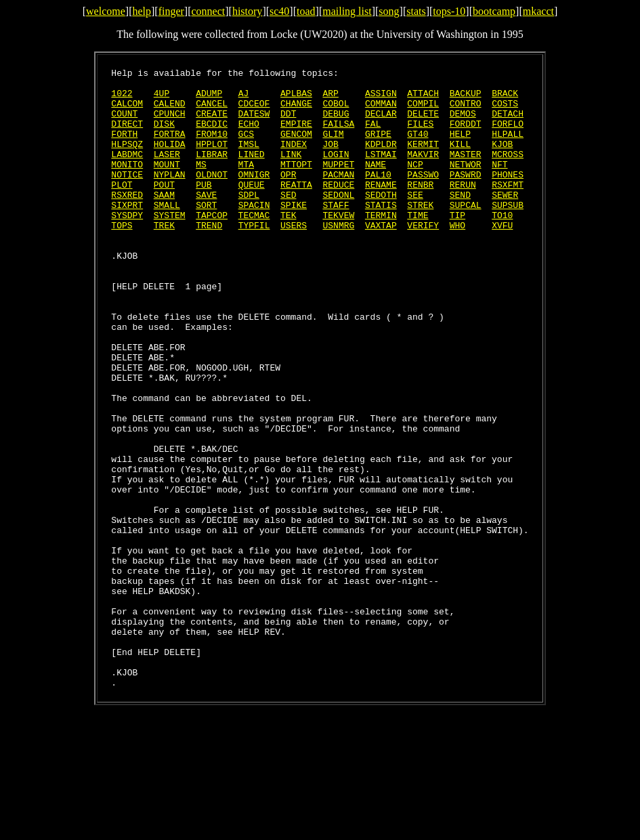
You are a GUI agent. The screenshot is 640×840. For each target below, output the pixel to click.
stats (416, 11)
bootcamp (494, 11)
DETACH (508, 123)
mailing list (347, 11)
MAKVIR (423, 172)
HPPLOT (212, 160)
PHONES (508, 196)
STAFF (336, 233)
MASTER (466, 172)
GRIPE (378, 148)
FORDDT (466, 135)
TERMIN (381, 245)
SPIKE (294, 233)
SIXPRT (127, 233)
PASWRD (466, 196)
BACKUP (466, 99)
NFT (499, 184)
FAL (373, 135)
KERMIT (423, 160)
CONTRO (466, 111)
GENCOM (296, 148)
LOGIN (336, 172)
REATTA (296, 209)
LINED (252, 172)
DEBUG (336, 123)
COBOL (336, 111)
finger (171, 11)
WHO (457, 257)
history (247, 11)
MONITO (127, 184)
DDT (288, 123)
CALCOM (127, 111)
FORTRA (170, 148)
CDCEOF (254, 111)
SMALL (167, 233)
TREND (209, 257)
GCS (246, 148)
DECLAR (381, 123)
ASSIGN (381, 99)
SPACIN (254, 233)
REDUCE (338, 209)
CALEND (170, 111)
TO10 (502, 245)
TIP (457, 245)
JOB (330, 160)
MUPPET (339, 184)
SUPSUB (508, 233)
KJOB (502, 160)
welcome (106, 11)
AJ (244, 99)
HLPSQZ (127, 160)
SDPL (249, 221)
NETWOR (466, 184)
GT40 (418, 148)
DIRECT (127, 135)
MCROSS (508, 172)
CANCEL (212, 111)
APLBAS (296, 99)
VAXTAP (381, 257)
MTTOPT (296, 184)
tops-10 (449, 11)
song (389, 11)
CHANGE (296, 111)
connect (209, 11)
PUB (204, 209)
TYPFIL (254, 257)
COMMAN (381, 111)
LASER (167, 172)
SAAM (164, 221)
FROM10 (212, 148)
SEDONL (338, 221)
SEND (460, 221)
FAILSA (338, 135)
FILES (420, 135)
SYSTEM (170, 245)
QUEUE (252, 209)
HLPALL (508, 148)
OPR (288, 196)
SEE (415, 221)
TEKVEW (339, 245)
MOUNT (167, 184)
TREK (164, 257)
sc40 (279, 11)
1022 (122, 99)
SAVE (206, 221)
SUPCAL (466, 233)
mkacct (538, 11)
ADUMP (209, 99)
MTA (246, 184)
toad (306, 11)
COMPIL (423, 111)
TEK (288, 245)
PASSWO (423, 196)
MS (201, 184)
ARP (330, 99)
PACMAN (339, 196)
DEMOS (463, 123)
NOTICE (127, 196)
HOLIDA (170, 160)
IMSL (249, 160)
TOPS (122, 257)
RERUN (463, 209)
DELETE (423, 123)
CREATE (212, 123)
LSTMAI (381, 172)
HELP (460, 148)
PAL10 (378, 196)
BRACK (505, 99)
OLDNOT (212, 196)
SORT (206, 233)
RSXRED (127, 221)
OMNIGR (254, 196)
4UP (162, 99)
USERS (294, 257)
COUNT (124, 123)
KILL (460, 160)
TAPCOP (212, 245)
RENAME (381, 209)
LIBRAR (212, 172)
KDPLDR (381, 160)
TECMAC (254, 245)
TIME (418, 245)
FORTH (124, 148)
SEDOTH (381, 221)
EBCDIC (212, 135)
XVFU (502, 257)
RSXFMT (508, 209)
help (142, 11)
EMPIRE (296, 135)
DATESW (254, 123)
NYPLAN (170, 196)
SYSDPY (127, 245)
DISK (164, 135)
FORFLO (508, 135)
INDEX (294, 160)
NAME (376, 184)
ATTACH (423, 99)
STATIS (381, 233)
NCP (415, 184)
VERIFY (423, 257)
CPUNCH (170, 123)
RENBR (420, 209)
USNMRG (338, 257)
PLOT (122, 209)
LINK (291, 172)
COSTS (505, 111)
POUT (164, 209)
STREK (420, 233)
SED (288, 221)
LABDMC (127, 172)
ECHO (249, 135)
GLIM (334, 148)
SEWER (505, 221)
